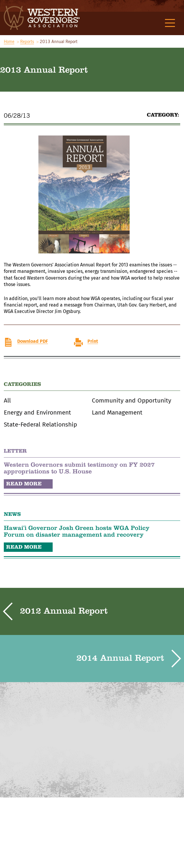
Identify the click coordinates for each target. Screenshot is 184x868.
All (7, 401)
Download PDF (33, 341)
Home (9, 42)
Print (93, 341)
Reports (27, 42)
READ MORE (24, 484)
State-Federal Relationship (40, 425)
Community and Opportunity (131, 401)
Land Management (117, 413)
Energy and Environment (37, 413)
